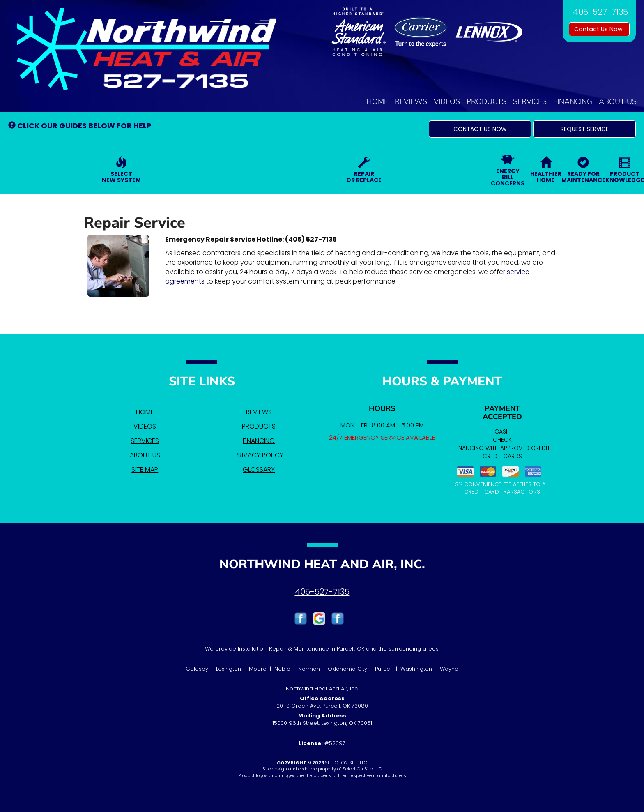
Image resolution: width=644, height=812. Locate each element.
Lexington (229, 669)
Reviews (411, 101)
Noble (282, 669)
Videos (447, 101)
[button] (480, 129)
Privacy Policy (259, 455)
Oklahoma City (347, 669)
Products (486, 101)
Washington (416, 669)
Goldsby (197, 669)
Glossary (259, 469)
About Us (618, 101)
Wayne (449, 669)
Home (377, 101)
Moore (258, 669)
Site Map (145, 469)
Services (530, 101)
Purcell (384, 669)
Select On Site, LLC (346, 763)
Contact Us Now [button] (599, 29)
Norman (309, 669)
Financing (573, 101)
